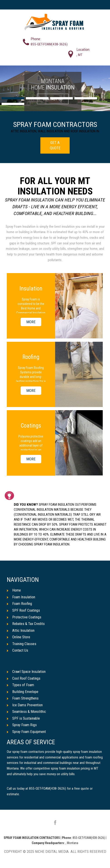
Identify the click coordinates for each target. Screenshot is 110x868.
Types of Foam (21, 685)
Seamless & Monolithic (27, 712)
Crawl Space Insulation (27, 672)
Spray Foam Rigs (22, 725)
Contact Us (18, 650)
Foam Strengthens (23, 698)
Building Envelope (23, 692)
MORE (31, 322)
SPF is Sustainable (24, 718)
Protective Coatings (24, 617)
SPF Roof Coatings (24, 610)
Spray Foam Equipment (27, 732)
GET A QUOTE (55, 145)
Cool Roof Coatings (24, 678)
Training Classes (22, 644)
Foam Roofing (20, 604)
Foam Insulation (21, 597)
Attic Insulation (21, 630)
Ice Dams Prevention (25, 705)
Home (14, 590)
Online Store (19, 637)
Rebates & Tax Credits (26, 624)
